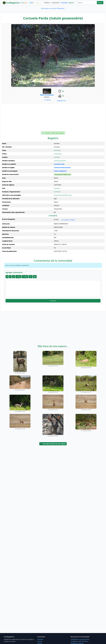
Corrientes (57, 192)
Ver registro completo (68, 220)
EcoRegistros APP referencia (79, 641)
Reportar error (61, 101)
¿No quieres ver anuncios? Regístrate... (53, 8)
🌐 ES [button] (31, 3)
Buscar (100, 3)
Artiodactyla (58, 154)
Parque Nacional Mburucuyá (63, 195)
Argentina (57, 188)
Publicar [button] (47, 3)
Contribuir (64, 3)
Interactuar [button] (56, 3)
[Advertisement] (53, 118)
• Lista (18, 277)
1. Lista (25, 277)
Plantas (40, 641)
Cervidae (57, 157)
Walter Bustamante (47, 95)
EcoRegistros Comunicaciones (80, 639)
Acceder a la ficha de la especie (53, 133)
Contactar (47, 100)
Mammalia (57, 150)
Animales (40, 639)
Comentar (53, 301)
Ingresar (71, 3)
